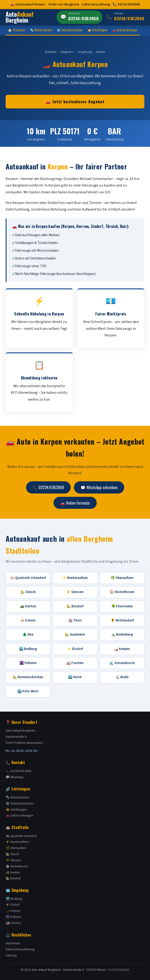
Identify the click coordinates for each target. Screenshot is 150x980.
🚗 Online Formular (75, 503)
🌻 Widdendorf (122, 620)
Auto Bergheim (20, 17)
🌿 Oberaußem (122, 578)
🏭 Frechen (75, 663)
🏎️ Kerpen (122, 649)
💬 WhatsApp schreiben (99, 487)
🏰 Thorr (75, 620)
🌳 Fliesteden (122, 606)
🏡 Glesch (28, 592)
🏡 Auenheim (75, 635)
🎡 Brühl (122, 677)
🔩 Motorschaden (41, 30)
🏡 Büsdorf (75, 606)
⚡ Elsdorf (75, 649)
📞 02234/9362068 (48, 487)
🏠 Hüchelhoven (122, 592)
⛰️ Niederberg (122, 635)
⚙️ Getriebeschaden (70, 30)
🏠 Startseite (17, 30)
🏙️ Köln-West (28, 691)
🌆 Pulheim (28, 663)
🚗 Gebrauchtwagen (125, 30)
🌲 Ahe (28, 635)
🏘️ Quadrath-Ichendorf (28, 578)
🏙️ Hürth (75, 677)
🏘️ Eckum (28, 620)
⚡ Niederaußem (75, 578)
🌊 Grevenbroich (122, 663)
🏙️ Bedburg (28, 649)
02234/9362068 (119, 970)
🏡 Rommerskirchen (28, 677)
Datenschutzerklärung (20, 949)
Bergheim (67, 52)
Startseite (51, 52)
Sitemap (11, 955)
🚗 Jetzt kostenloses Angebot (75, 101)
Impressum (13, 943)
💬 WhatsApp (15, 777)
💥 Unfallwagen (97, 30)
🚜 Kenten (28, 606)
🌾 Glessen (75, 592)
